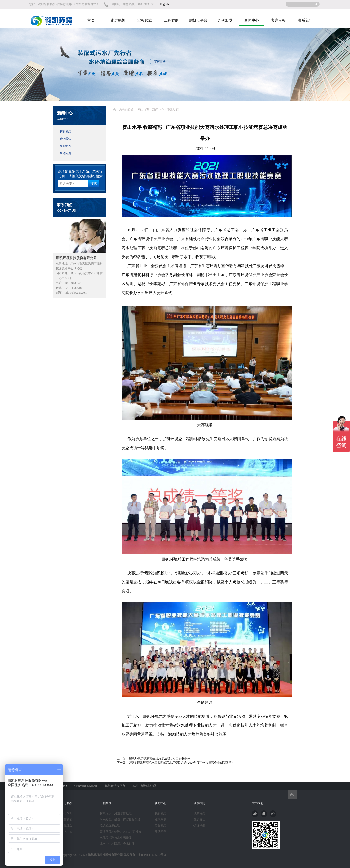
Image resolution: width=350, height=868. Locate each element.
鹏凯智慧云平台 (115, 786)
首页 (91, 20)
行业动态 (65, 146)
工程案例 (171, 20)
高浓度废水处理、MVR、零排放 (120, 832)
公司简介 (67, 813)
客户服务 (278, 20)
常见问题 (65, 153)
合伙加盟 (225, 20)
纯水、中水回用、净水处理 (117, 844)
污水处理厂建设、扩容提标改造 (120, 819)
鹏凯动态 (65, 131)
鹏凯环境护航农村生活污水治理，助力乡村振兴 (159, 758)
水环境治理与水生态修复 (116, 838)
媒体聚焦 (65, 139)
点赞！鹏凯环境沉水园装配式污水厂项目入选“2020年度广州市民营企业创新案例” (181, 763)
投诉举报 (199, 825)
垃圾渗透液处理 (110, 825)
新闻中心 (252, 20)
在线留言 (199, 819)
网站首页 (143, 110)
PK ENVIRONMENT (85, 786)
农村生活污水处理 (144, 786)
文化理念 (67, 825)
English (164, 4)
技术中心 (67, 832)
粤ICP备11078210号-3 (150, 855)
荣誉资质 (67, 819)
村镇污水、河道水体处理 (116, 813)
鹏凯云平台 (198, 20)
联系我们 (305, 20)
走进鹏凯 (118, 20)
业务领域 (145, 20)
